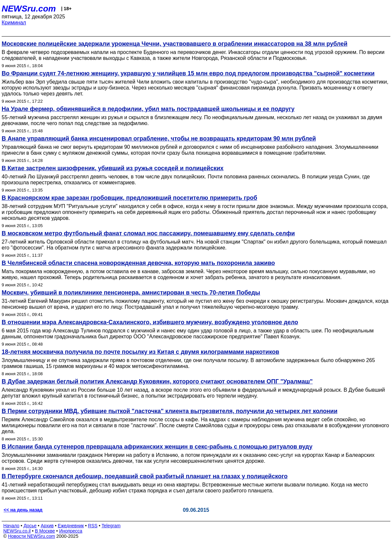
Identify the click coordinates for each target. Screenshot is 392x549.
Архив (47, 526)
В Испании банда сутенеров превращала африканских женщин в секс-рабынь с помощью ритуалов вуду (157, 447)
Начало (11, 526)
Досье (30, 526)
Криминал (14, 23)
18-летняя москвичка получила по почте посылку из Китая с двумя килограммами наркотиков (140, 352)
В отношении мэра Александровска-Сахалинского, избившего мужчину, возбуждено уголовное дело (150, 322)
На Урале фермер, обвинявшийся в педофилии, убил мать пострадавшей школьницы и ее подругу (148, 109)
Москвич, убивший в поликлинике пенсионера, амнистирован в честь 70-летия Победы (131, 293)
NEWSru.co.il (17, 531)
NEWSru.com (29, 9)
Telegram (111, 526)
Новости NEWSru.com (31, 536)
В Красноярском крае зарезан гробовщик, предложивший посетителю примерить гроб (129, 198)
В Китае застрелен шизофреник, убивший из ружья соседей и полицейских (113, 168)
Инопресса (71, 531)
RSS (93, 526)
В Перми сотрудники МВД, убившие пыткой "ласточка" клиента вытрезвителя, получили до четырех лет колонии (170, 411)
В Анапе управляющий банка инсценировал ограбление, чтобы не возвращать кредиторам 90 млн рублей (159, 139)
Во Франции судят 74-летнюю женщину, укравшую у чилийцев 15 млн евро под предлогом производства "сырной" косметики (188, 73)
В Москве (45, 531)
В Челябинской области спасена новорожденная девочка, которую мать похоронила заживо (138, 263)
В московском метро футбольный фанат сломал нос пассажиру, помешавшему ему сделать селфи (148, 233)
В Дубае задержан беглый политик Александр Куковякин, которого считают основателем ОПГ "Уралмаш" (157, 381)
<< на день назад (23, 510)
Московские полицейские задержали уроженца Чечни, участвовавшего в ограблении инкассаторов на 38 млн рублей (174, 44)
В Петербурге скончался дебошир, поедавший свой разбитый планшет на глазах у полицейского (145, 476)
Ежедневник (71, 526)
